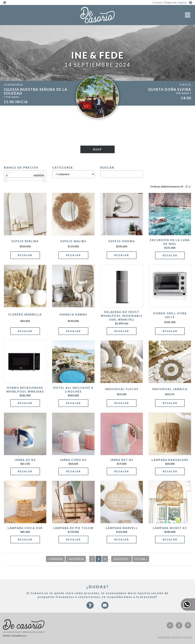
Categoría (63, 167)
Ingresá (183, 2)
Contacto (158, 2)
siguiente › (121, 559)
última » (141, 559)
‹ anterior (76, 559)
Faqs (90, 607)
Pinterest (188, 625)
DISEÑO (7, 636)
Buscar (107, 167)
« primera (55, 559)
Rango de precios (21, 167)
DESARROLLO (20, 636)
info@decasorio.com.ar (175, 637)
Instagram (170, 625)
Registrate (171, 2)
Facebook (179, 625)
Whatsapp (188, 605)
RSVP (98, 149)
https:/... (37, 93)
